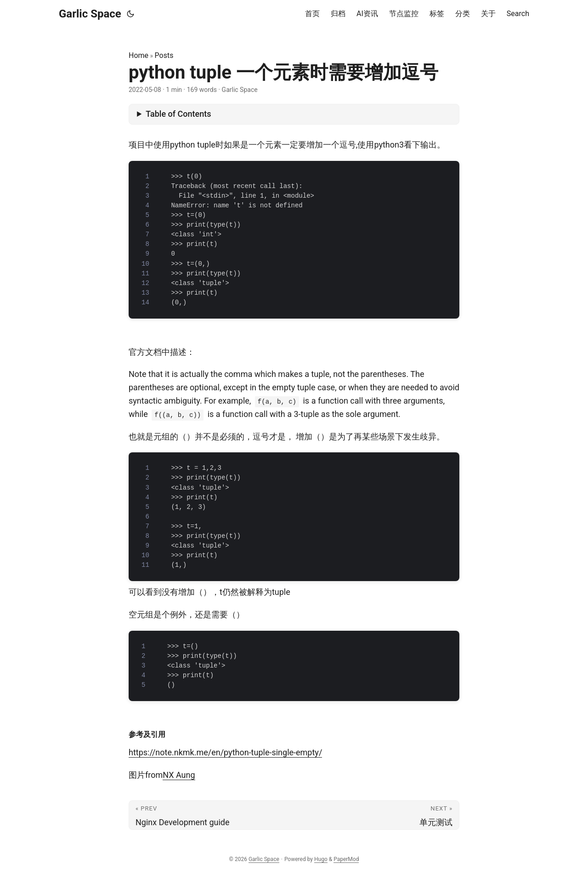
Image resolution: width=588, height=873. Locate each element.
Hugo (321, 859)
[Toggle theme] (130, 14)
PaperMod (346, 859)
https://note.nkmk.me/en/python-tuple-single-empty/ (225, 752)
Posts (164, 55)
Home (139, 55)
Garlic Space (90, 14)
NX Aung (179, 775)
